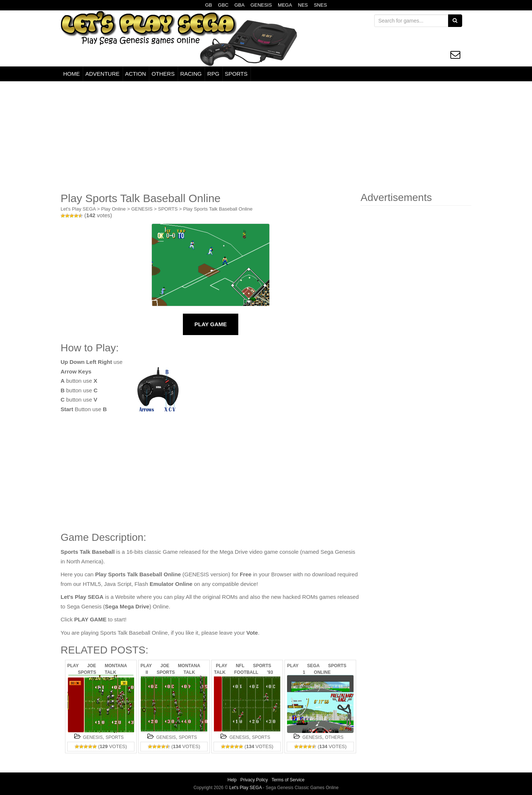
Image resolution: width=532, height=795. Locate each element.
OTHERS (163, 74)
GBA (239, 5)
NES (303, 5)
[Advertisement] (266, 137)
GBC (223, 5)
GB (209, 5)
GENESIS (261, 5)
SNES (320, 5)
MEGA (285, 5)
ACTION (136, 74)
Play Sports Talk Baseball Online (218, 209)
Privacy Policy (254, 780)
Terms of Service (288, 780)
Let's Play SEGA (78, 209)
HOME (71, 74)
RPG (213, 74)
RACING (191, 74)
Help (232, 780)
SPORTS (236, 74)
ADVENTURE (103, 74)
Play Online (113, 209)
